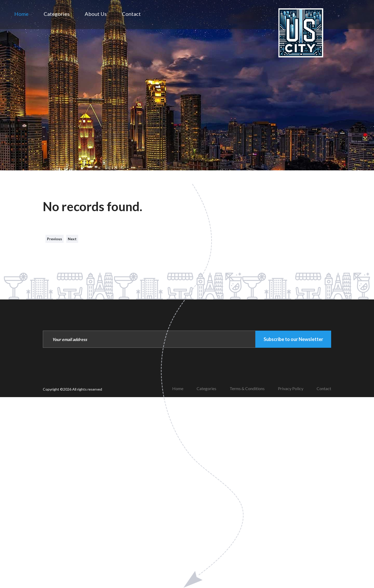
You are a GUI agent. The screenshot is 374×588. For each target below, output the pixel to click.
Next (72, 239)
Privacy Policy (291, 388)
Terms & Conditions (247, 388)
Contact (131, 14)
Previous (55, 239)
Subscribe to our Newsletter (293, 339)
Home (21, 14)
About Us (96, 14)
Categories (57, 14)
